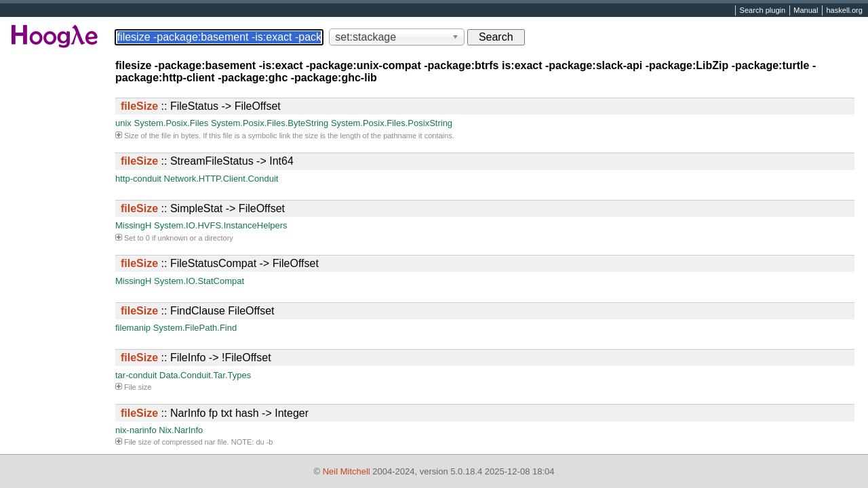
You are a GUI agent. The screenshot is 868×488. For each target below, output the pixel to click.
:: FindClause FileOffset (197, 311)
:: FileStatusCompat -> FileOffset (220, 263)
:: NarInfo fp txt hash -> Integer (215, 413)
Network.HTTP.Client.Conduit (221, 179)
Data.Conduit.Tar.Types (205, 375)
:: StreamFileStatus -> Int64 (207, 161)
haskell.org (844, 11)
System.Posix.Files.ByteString (270, 123)
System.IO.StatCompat (199, 281)
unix (123, 123)
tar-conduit (136, 375)
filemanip (133, 328)
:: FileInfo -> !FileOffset (196, 358)
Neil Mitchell (347, 471)
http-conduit (138, 179)
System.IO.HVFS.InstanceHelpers (221, 225)
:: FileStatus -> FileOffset (201, 106)
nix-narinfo (136, 430)
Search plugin (763, 11)
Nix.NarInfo (181, 430)
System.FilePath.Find (195, 328)
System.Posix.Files (171, 123)
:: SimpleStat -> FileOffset (203, 208)
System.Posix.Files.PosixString (392, 123)
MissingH (133, 225)
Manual (806, 11)
